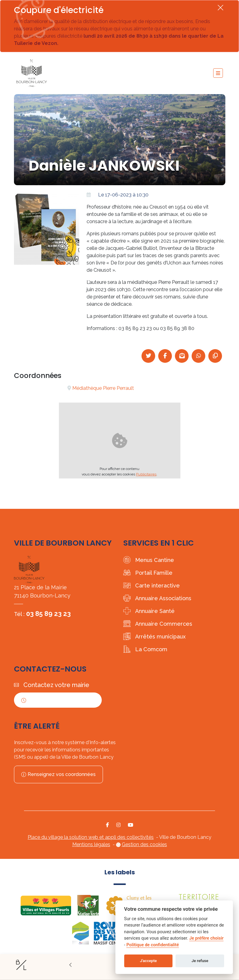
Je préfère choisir (206, 938)
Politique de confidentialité (153, 945)
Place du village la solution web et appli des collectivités (91, 837)
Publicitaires (146, 474)
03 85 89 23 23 (48, 614)
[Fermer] (220, 7)
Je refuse (200, 961)
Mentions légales (91, 844)
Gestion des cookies (144, 844)
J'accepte (149, 961)
